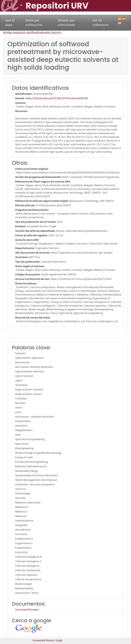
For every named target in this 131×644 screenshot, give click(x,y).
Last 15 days (10, 23)
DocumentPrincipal (27, 610)
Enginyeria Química (49, 32)
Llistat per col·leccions (34, 23)
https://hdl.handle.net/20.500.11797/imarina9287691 (57, 98)
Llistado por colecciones (66, 23)
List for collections (100, 23)
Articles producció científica (20, 32)
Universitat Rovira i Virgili (48, 640)
